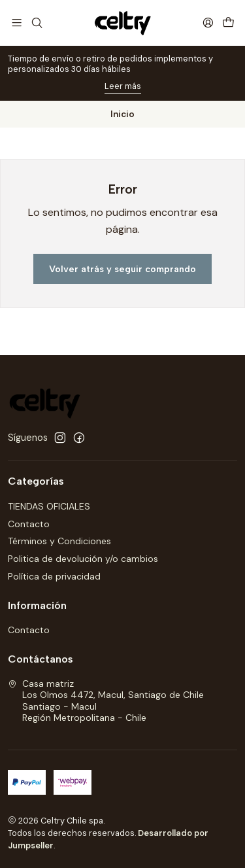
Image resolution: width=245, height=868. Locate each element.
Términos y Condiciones (59, 541)
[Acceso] (208, 23)
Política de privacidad (54, 576)
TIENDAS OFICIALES (49, 506)
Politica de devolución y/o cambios (83, 559)
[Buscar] (36, 23)
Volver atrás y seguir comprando (122, 269)
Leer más (123, 86)
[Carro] (228, 23)
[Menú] (17, 23)
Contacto (29, 524)
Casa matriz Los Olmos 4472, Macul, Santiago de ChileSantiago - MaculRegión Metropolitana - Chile (106, 701)
